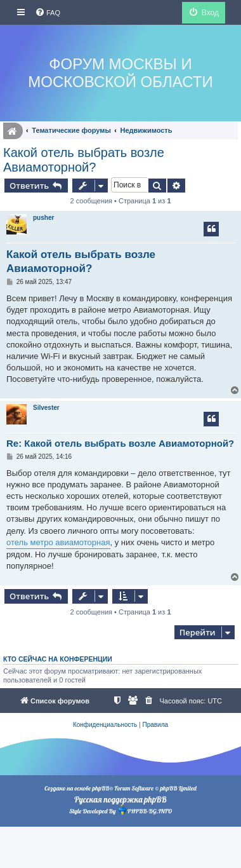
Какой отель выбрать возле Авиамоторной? (84, 160)
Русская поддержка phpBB (120, 799)
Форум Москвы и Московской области (120, 73)
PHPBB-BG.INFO (145, 810)
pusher (43, 218)
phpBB (101, 788)
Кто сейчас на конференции (58, 659)
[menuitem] (48, 13)
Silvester (46, 408)
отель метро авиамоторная (58, 542)
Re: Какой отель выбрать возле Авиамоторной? (120, 443)
